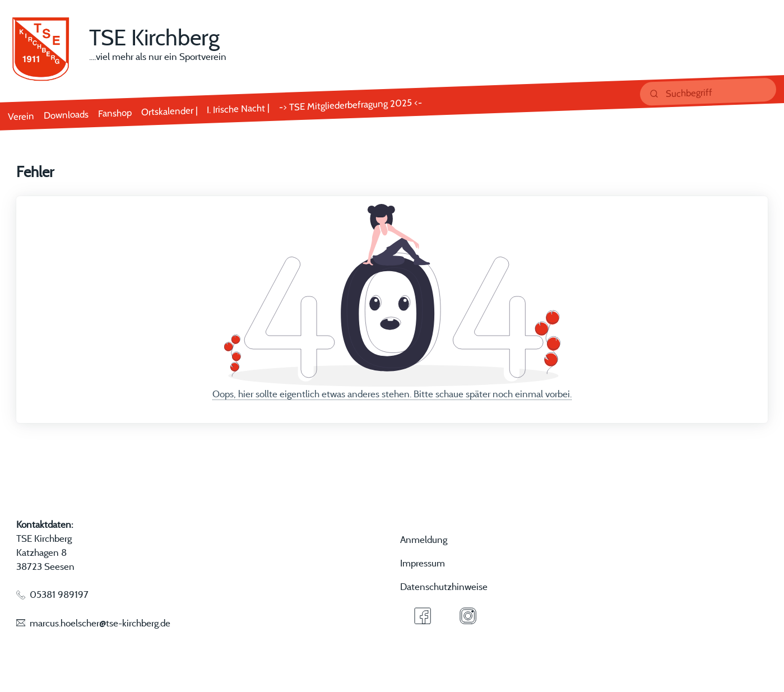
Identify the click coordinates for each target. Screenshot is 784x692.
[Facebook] (423, 616)
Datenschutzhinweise (444, 586)
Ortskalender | (170, 111)
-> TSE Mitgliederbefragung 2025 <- (351, 104)
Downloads (66, 114)
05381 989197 (59, 594)
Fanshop (115, 112)
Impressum (423, 563)
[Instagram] (468, 616)
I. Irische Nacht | (238, 108)
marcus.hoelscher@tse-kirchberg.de (100, 623)
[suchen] (708, 92)
